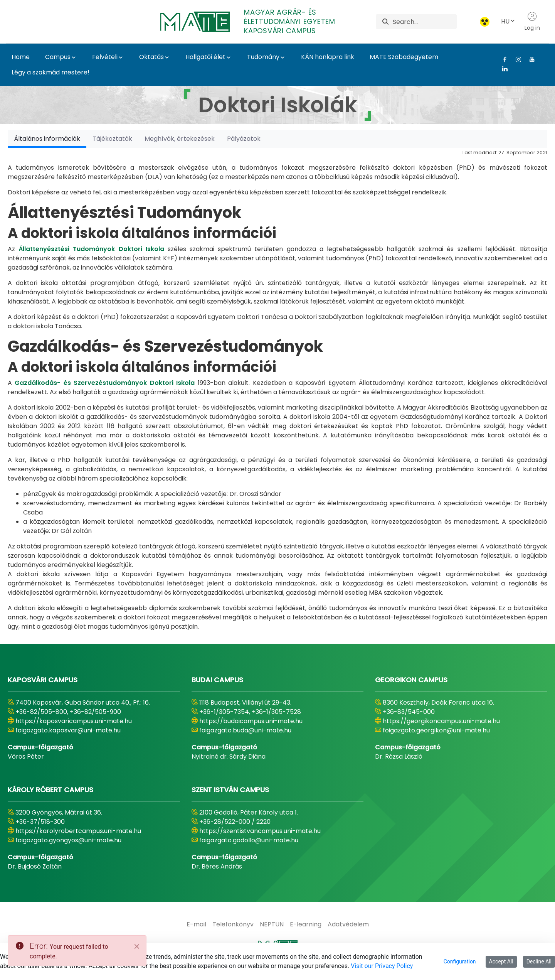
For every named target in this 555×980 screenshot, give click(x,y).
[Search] (425, 22)
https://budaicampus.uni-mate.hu (251, 721)
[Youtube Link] (529, 59)
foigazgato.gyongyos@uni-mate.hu (68, 840)
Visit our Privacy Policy (382, 966)
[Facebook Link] (502, 59)
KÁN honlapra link (328, 57)
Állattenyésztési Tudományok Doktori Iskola (91, 249)
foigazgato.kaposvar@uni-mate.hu (68, 730)
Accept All (501, 961)
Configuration (460, 961)
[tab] (47, 139)
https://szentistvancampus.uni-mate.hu (260, 831)
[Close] (137, 946)
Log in (532, 22)
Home (21, 57)
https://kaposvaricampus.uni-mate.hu (74, 721)
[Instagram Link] (515, 59)
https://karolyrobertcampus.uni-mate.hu (78, 831)
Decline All (539, 961)
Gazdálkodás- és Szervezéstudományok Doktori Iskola (105, 383)
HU (508, 21)
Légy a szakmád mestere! (50, 72)
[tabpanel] (277, 390)
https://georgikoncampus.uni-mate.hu (441, 721)
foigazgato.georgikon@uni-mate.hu (436, 730)
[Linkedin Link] (502, 69)
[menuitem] (196, 924)
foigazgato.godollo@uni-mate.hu (249, 840)
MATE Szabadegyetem (404, 57)
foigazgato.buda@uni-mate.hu (245, 730)
